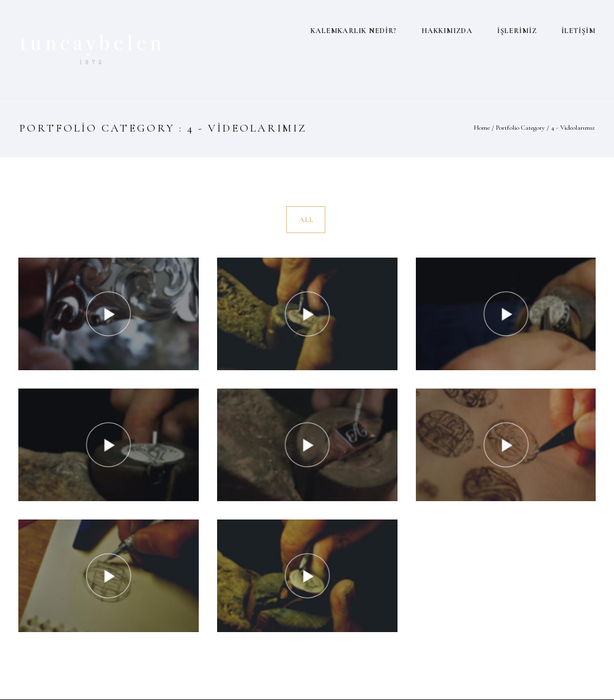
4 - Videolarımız (573, 128)
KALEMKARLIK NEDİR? (354, 31)
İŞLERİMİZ (517, 31)
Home (482, 128)
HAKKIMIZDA (447, 31)
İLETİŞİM (579, 31)
